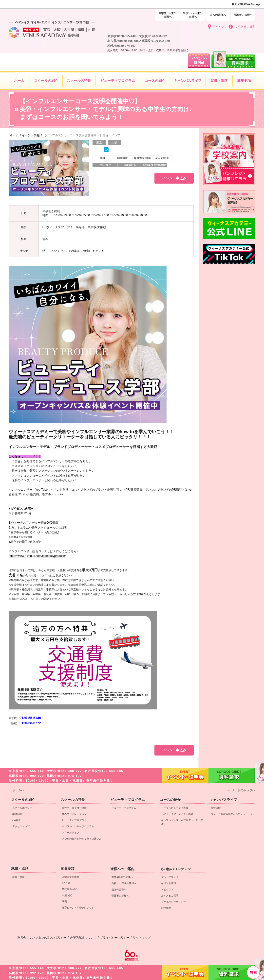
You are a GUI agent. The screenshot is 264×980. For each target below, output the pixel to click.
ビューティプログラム (74, 820)
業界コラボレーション (74, 814)
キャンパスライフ (223, 800)
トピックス (167, 889)
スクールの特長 (73, 800)
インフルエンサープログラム (78, 826)
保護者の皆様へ (243, 14)
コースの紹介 (170, 800)
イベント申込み (174, 178)
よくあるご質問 (245, 27)
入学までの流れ (71, 877)
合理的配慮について (83, 938)
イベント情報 (169, 883)
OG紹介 (17, 820)
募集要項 (68, 869)
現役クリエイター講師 (74, 808)
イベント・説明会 (185, 972)
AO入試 (66, 883)
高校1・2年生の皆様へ (168, 14)
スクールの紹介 (23, 800)
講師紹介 (17, 814)
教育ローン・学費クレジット (78, 908)
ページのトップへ (244, 790)
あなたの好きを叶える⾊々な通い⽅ (82, 839)
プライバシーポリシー (173, 902)
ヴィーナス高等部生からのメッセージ (232, 814)
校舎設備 (216, 808)
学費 (64, 902)
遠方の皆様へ (218, 14)
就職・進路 (20, 869)
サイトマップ (142, 938)
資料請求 (232, 972)
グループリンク (170, 877)
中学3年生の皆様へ (193, 14)
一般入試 (67, 895)
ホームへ (18, 790)
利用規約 (166, 908)
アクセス (219, 27)
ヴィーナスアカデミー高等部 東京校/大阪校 (76, 227)
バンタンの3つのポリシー (49, 938)
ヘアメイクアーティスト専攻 (177, 814)
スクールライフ (71, 833)
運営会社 (23, 938)
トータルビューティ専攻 (175, 808)
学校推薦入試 (69, 889)
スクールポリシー (22, 808)
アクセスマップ (21, 826)
